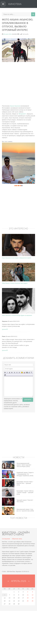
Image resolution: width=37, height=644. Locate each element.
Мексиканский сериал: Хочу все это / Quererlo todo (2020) (25, 510)
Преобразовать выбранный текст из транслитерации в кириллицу (32, 372)
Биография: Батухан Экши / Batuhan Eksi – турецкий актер (25, 483)
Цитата (5, 329)
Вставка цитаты (29, 372)
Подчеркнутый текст (10, 372)
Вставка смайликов (22, 372)
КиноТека (15, 4)
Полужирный (5, 372)
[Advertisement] (18, 82)
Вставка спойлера (5, 375)
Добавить (28, 400)
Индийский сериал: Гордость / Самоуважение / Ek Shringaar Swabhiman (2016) (25, 474)
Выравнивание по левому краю (15, 372)
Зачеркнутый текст (12, 372)
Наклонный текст (7, 372)
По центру (17, 372)
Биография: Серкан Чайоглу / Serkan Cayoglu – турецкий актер (25, 492)
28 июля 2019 (8, 34)
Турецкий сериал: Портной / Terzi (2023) (25, 501)
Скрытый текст (27, 372)
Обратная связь (17, 539)
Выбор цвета (24, 372)
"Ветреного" (22, 114)
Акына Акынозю (15, 106)
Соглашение (6, 539)
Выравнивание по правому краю (19, 372)
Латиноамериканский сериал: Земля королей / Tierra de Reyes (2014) (24, 465)
